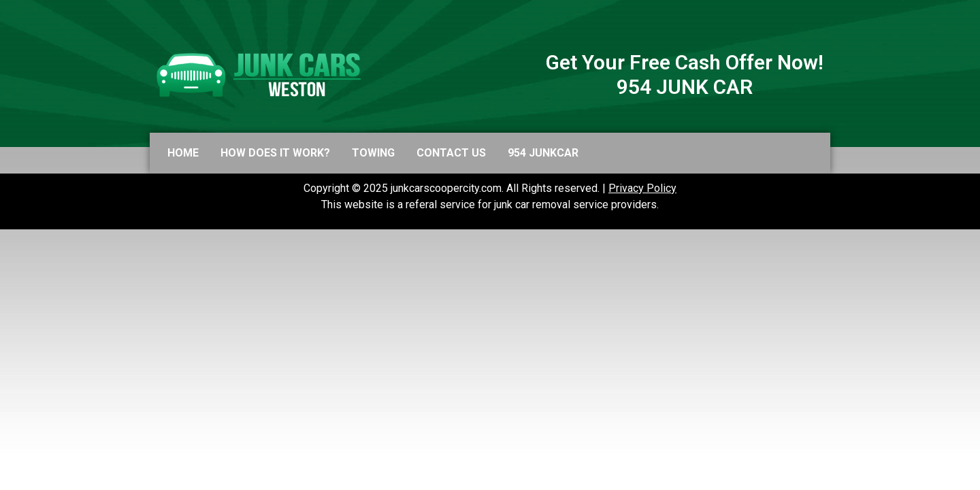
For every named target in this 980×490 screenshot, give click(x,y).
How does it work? (275, 153)
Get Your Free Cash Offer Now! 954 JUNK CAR (685, 75)
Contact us (451, 153)
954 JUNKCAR (543, 153)
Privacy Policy (642, 188)
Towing (373, 153)
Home (183, 153)
